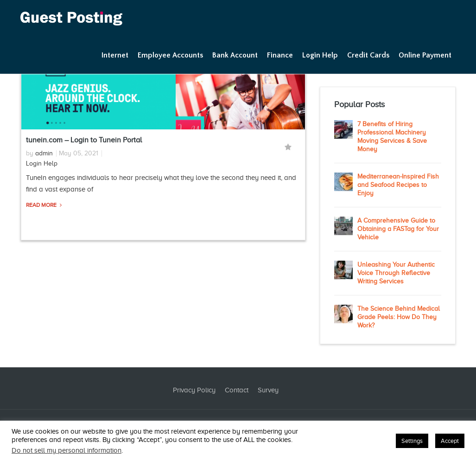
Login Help (320, 55)
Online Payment (425, 55)
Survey (268, 390)
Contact (237, 390)
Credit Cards (368, 55)
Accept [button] (450, 441)
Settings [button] (412, 441)
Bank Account (235, 55)
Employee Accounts (170, 55)
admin (44, 153)
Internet (115, 55)
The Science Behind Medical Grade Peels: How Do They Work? (399, 317)
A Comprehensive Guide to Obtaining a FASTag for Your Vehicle (398, 229)
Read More (42, 205)
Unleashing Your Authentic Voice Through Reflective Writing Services (396, 273)
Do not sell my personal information (67, 450)
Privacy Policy (194, 390)
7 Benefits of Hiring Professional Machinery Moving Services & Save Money (392, 137)
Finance (280, 55)
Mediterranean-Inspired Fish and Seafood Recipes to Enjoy (398, 185)
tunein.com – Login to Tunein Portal (84, 140)
